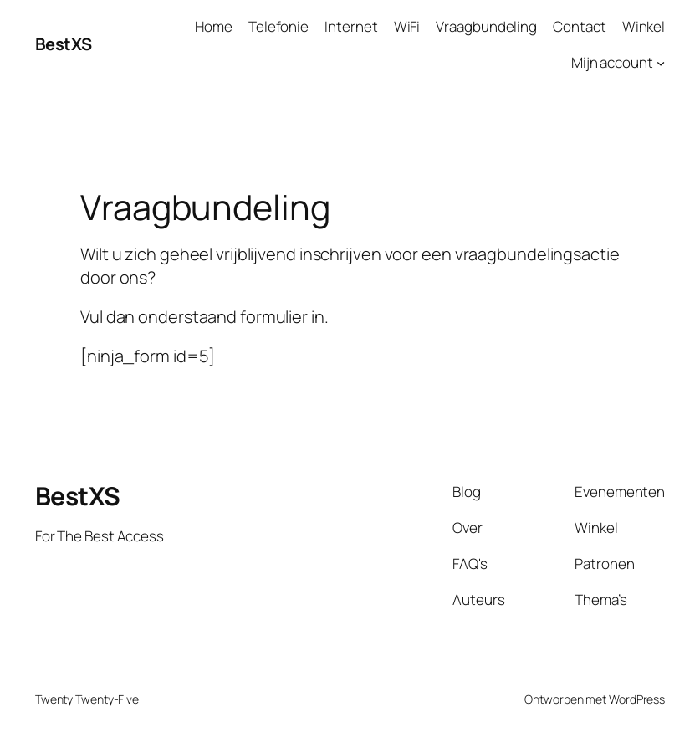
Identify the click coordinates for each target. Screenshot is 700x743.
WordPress (637, 699)
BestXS (64, 44)
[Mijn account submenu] (661, 63)
